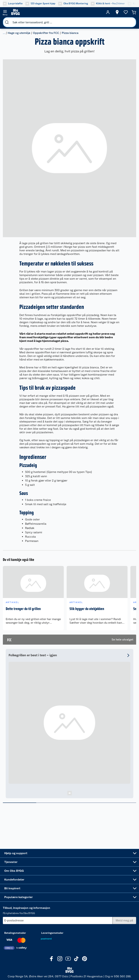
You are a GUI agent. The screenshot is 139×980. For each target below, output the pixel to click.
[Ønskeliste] (126, 12)
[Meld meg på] (124, 920)
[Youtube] (68, 959)
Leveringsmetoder (52, 933)
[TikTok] (76, 959)
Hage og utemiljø (19, 33)
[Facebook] (52, 959)
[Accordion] (69, 853)
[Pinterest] (85, 959)
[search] (7, 22)
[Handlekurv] (134, 12)
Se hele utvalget (122, 640)
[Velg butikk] (117, 12)
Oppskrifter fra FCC (46, 33)
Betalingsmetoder (15, 933)
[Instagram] (60, 959)
